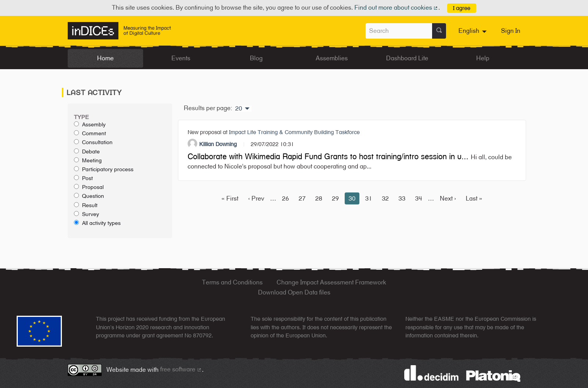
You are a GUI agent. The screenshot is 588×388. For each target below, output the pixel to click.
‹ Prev (256, 198)
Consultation (93, 142)
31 (369, 198)
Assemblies (332, 58)
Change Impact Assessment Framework (331, 282)
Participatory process (104, 169)
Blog (256, 58)
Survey (86, 214)
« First (230, 198)
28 (319, 198)
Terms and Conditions (232, 282)
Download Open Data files (294, 292)
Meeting (88, 160)
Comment (90, 133)
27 (302, 198)
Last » (474, 198)
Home (105, 58)
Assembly (90, 124)
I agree (462, 8)
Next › (448, 198)
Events (181, 58)
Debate (87, 151)
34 (419, 198)
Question (89, 196)
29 (335, 198)
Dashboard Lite (407, 58)
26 (285, 198)
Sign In (511, 31)
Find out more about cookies (397, 8)
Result (86, 205)
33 (402, 198)
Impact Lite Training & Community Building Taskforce (294, 132)
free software (181, 369)
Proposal (89, 187)
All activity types (97, 223)
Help (483, 58)
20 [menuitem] (239, 109)
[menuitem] (473, 31)
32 (385, 198)
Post (83, 178)
